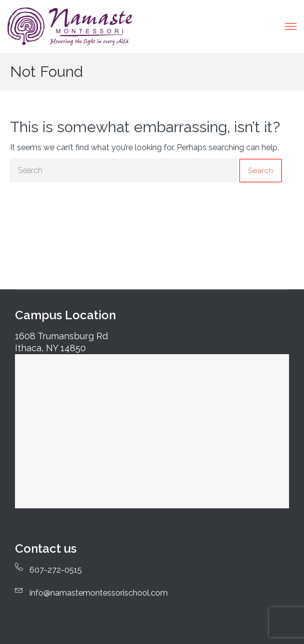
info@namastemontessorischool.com (99, 593)
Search (261, 171)
